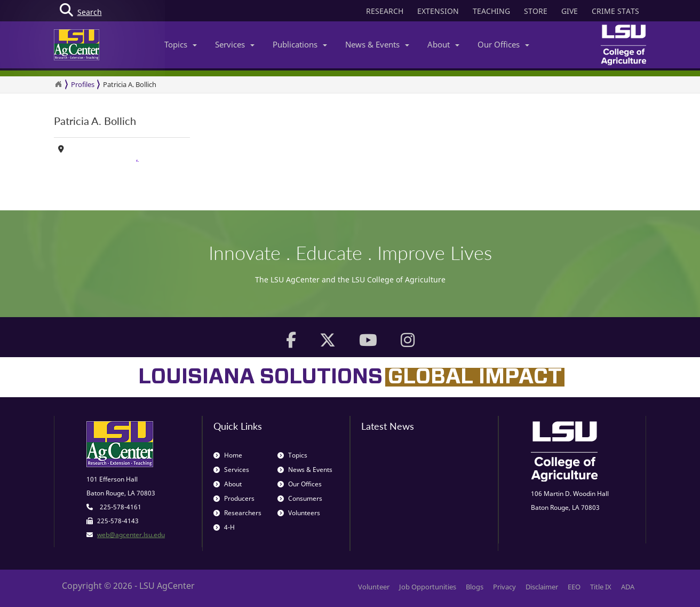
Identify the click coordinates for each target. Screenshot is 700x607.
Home (228, 455)
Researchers (237, 513)
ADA (628, 587)
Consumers (300, 498)
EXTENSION (438, 11)
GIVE (570, 11)
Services (235, 44)
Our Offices (503, 44)
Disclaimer (542, 587)
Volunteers (299, 513)
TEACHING (491, 11)
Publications (300, 44)
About (443, 44)
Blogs (475, 587)
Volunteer (374, 587)
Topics (181, 44)
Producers (234, 498)
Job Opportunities (428, 587)
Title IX (601, 587)
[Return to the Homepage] (58, 84)
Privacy (504, 587)
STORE (536, 11)
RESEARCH (385, 11)
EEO (574, 587)
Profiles (83, 84)
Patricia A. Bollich (130, 84)
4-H (224, 527)
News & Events (377, 44)
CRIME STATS (615, 11)
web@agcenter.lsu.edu (131, 535)
